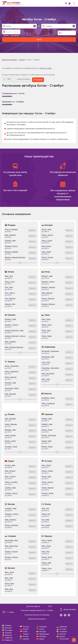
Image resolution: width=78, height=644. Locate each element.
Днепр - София (47, 241)
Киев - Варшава (10, 419)
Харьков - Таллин (48, 493)
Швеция (26, 639)
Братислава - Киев (11, 540)
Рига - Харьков (10, 298)
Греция (62, 636)
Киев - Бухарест (10, 342)
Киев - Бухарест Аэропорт (14, 347)
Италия (26, 636)
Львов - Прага (47, 325)
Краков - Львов (10, 441)
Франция (8, 635)
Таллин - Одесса (47, 482)
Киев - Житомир (10, 394)
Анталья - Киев (10, 465)
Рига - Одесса (10, 293)
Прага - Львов (47, 336)
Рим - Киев (45, 520)
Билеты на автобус (10, 60)
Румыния (8, 633)
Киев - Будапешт (11, 520)
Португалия (64, 639)
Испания (43, 636)
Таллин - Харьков (48, 488)
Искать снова (45, 68)
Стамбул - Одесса (11, 493)
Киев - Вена (9, 589)
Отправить (38, 80)
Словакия (63, 632)
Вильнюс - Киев (47, 276)
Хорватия (9, 640)
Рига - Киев (9, 287)
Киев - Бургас (46, 246)
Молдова (43, 627)
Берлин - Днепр (47, 430)
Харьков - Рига (10, 304)
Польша (26, 627)
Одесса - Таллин (47, 471)
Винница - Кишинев (11, 252)
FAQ (50, 606)
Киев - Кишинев (10, 235)
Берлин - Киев (47, 441)
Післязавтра (14, 35)
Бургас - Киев (46, 229)
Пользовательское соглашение (37, 615)
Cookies (50, 610)
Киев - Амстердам (48, 374)
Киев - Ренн (46, 552)
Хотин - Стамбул (33, 60)
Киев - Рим (45, 508)
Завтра (6, 35)
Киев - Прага (46, 319)
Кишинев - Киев (10, 241)
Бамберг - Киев (47, 424)
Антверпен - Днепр (48, 398)
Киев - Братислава (11, 546)
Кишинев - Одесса (11, 246)
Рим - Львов (46, 525)
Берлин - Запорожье (49, 435)
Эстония (63, 629)
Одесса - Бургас (47, 257)
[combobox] (7, 79)
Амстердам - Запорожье (50, 351)
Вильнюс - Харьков (48, 287)
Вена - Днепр (9, 572)
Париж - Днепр (47, 557)
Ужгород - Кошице (11, 557)
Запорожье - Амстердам (50, 368)
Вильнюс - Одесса (48, 282)
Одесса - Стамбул (11, 482)
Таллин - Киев (46, 476)
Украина (8, 625)
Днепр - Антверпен (48, 403)
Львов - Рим (46, 514)
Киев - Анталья (10, 471)
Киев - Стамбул (10, 476)
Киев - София (46, 252)
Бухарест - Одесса (11, 325)
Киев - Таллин (46, 465)
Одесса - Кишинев (11, 229)
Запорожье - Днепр (12, 388)
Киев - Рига (9, 276)
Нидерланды (44, 634)
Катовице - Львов (11, 447)
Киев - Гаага (46, 379)
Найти (39, 40)
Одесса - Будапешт (12, 525)
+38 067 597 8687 (70, 610)
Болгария (9, 630)
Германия (63, 627)
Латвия (25, 629)
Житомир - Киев (10, 383)
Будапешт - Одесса (12, 514)
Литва (42, 629)
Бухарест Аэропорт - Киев (14, 330)
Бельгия (63, 634)
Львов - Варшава (11, 424)
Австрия (8, 628)
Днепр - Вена (9, 583)
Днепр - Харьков (11, 377)
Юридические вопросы (37, 619)
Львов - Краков (10, 435)
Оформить (32, 230)
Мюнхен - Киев (47, 419)
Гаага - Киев (46, 362)
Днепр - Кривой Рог (12, 371)
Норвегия (9, 638)
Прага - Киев (46, 330)
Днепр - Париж (47, 540)
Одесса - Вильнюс (48, 298)
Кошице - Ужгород (11, 552)
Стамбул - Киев (10, 488)
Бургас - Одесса (47, 235)
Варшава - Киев (10, 430)
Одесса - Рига (10, 282)
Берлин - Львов (47, 447)
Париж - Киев (46, 563)
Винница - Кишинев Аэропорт (15, 257)
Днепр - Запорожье (12, 366)
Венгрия (43, 632)
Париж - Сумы (47, 568)
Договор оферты (33, 606)
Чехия (25, 632)
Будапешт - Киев (11, 508)
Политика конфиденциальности (33, 610)
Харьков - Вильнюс (48, 304)
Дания (42, 639)
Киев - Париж (46, 546)
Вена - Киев (9, 578)
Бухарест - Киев (10, 319)
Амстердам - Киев (48, 357)
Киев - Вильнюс (47, 293)
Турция (22, 60)
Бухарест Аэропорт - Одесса (15, 336)
